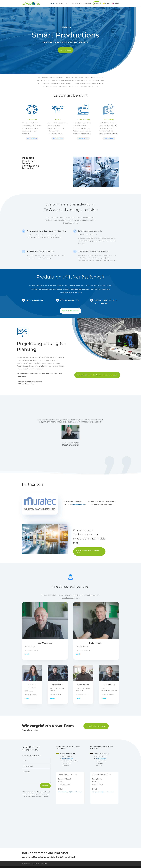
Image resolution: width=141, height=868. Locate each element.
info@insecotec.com (67, 759)
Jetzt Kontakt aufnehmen (70, 311)
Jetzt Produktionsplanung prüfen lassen (88, 551)
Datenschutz (26, 864)
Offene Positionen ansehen (96, 726)
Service (68, 3)
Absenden (45, 786)
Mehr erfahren (65, 50)
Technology (87, 3)
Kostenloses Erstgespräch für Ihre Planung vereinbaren (97, 375)
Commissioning (77, 3)
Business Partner (79, 504)
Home (52, 3)
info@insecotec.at (101, 759)
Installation (60, 3)
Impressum (35, 864)
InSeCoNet (44, 864)
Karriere (97, 3)
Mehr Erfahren (32, 138)
